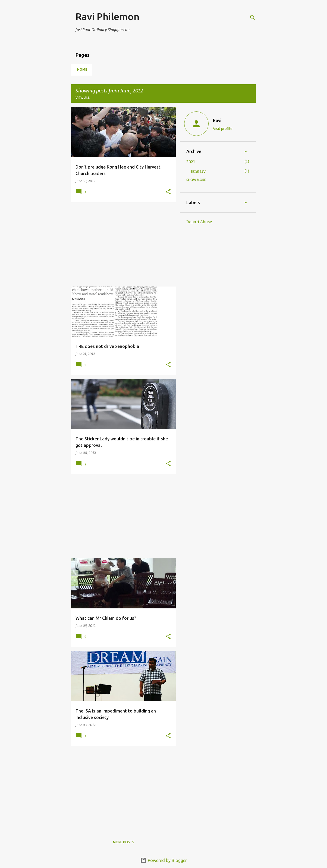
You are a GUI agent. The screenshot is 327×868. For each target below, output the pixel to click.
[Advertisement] (121, 244)
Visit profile (223, 129)
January (198, 171)
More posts (124, 842)
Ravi (217, 120)
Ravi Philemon (108, 16)
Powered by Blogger (163, 860)
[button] (168, 192)
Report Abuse (199, 222)
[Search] (253, 17)
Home (82, 69)
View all (83, 98)
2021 (191, 162)
